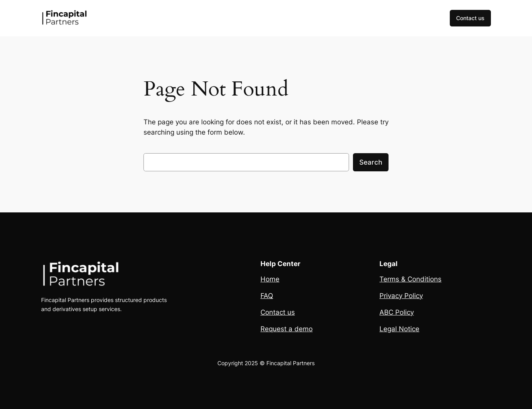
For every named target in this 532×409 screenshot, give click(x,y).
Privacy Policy (401, 296)
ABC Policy (397, 312)
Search (371, 162)
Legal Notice (399, 329)
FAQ (267, 296)
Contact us (470, 18)
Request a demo (287, 329)
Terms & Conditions (410, 279)
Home (270, 279)
